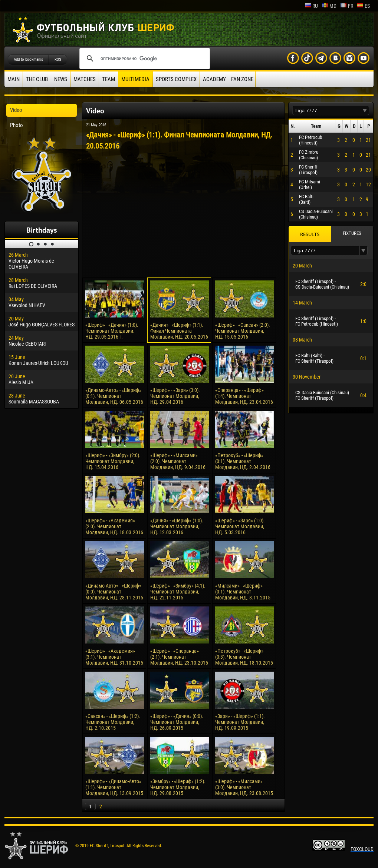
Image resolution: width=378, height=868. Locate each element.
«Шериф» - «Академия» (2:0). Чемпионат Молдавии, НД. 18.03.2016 (114, 526)
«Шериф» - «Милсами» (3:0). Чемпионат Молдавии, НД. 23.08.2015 (244, 787)
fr (347, 6)
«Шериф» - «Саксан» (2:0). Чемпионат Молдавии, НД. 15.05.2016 (243, 331)
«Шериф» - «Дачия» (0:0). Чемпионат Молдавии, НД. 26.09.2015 (177, 722)
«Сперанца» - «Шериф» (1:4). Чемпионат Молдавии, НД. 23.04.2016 (244, 396)
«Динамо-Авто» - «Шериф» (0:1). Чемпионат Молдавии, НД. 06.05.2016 (114, 396)
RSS (58, 59)
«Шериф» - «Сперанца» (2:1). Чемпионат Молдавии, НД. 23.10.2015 (179, 657)
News (61, 79)
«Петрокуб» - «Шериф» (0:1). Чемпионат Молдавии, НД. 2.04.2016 (243, 461)
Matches (85, 79)
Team (109, 79)
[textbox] (327, 111)
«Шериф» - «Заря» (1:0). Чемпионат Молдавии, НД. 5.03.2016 (240, 526)
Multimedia (135, 79)
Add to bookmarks (28, 59)
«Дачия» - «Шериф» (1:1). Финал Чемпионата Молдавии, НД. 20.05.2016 (179, 331)
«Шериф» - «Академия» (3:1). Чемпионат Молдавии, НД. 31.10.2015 (114, 657)
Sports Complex (176, 79)
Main (14, 79)
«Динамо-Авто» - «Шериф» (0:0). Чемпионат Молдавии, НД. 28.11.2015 (114, 592)
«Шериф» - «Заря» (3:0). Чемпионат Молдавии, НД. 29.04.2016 (175, 396)
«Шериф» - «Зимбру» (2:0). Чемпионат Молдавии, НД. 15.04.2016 (113, 461)
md (329, 6)
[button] (365, 111)
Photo (17, 125)
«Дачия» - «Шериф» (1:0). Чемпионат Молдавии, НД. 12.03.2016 (177, 526)
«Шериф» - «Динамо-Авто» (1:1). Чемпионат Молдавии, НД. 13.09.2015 (114, 787)
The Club (37, 79)
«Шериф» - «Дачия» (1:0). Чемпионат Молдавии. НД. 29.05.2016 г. (112, 331)
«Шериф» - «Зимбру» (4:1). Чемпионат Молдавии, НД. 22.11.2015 (178, 592)
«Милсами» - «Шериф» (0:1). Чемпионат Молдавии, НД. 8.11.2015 (243, 592)
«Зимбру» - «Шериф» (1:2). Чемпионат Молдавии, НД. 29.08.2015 (178, 787)
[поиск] (144, 59)
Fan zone (242, 79)
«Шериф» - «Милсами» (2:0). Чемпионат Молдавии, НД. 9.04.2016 (178, 461)
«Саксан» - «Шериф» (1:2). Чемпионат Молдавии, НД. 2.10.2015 (113, 722)
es (363, 6)
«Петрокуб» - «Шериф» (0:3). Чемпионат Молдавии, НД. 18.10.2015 (244, 657)
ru (311, 6)
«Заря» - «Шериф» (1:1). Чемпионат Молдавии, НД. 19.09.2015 (240, 722)
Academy (214, 79)
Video (16, 110)
